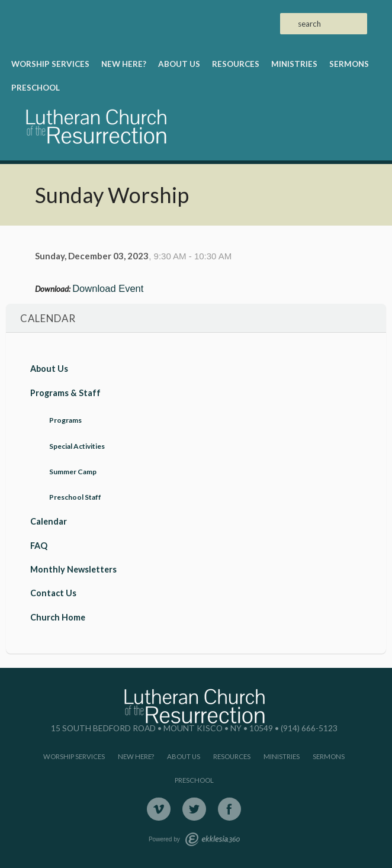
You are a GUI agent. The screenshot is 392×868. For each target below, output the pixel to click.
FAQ (39, 546)
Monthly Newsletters (73, 569)
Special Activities (77, 446)
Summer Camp (73, 472)
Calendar (49, 521)
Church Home (58, 617)
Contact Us (53, 593)
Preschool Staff (75, 497)
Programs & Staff (65, 393)
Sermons (349, 64)
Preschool (36, 88)
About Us (179, 64)
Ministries (294, 64)
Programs (65, 420)
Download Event (108, 288)
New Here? (124, 64)
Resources (236, 64)
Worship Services (50, 64)
